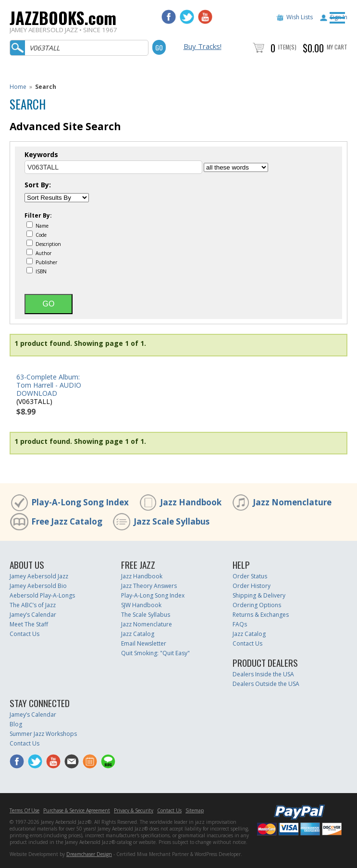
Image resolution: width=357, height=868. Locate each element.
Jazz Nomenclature (292, 502)
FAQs (240, 624)
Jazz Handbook (191, 502)
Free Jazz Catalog (67, 521)
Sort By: (38, 185)
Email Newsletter (144, 643)
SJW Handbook (141, 605)
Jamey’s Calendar (33, 615)
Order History (252, 586)
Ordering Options (257, 605)
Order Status (250, 576)
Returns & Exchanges (261, 615)
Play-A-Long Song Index (80, 502)
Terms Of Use (25, 810)
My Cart (337, 47)
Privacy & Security (134, 810)
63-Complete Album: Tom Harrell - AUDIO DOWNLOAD (49, 385)
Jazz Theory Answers (149, 586)
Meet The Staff (29, 624)
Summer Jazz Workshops (43, 734)
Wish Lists (300, 17)
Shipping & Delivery (259, 595)
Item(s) (287, 47)
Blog (16, 724)
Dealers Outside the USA (266, 684)
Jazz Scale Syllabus (172, 521)
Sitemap (195, 810)
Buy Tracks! (203, 46)
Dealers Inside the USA (263, 674)
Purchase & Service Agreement (77, 810)
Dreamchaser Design (89, 854)
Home (18, 87)
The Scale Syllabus (146, 615)
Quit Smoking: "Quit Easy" (155, 653)
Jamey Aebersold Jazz (39, 576)
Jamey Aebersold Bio (38, 586)
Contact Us (25, 634)
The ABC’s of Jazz (33, 605)
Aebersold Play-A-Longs (42, 595)
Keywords (41, 155)
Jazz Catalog (138, 634)
